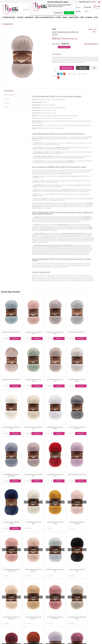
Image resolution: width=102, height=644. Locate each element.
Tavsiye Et (74, 74)
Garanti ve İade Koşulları (9, 601)
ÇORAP (65, 18)
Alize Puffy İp (36, 275)
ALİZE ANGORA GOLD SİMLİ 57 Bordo (76, 485)
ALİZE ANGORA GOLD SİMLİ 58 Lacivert (76, 405)
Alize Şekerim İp (84, 275)
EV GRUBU (89, 18)
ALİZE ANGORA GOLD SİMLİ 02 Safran (9, 445)
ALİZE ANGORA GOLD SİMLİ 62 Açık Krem (43, 365)
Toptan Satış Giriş (57, 588)
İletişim (29, 591)
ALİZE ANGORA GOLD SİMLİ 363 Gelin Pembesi (43, 445)
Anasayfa (30, 588)
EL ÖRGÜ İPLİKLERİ (9, 18)
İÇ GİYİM (58, 18)
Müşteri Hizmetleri (32, 605)
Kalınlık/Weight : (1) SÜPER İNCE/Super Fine (65, 39)
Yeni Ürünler (30, 594)
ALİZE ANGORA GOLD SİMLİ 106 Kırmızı (43, 405)
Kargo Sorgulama (7, 608)
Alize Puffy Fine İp (67, 279)
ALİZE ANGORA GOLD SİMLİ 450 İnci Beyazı (76, 525)
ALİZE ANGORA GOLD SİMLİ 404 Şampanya (59, 445)
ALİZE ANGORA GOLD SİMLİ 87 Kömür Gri (93, 365)
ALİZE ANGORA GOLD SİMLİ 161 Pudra (26, 325)
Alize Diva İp (43, 275)
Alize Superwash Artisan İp (41, 280)
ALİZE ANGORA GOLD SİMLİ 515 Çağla (93, 325)
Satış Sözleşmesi (7, 598)
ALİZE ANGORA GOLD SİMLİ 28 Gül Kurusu (26, 525)
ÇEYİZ (96, 18)
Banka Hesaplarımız (33, 598)
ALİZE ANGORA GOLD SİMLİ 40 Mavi (59, 525)
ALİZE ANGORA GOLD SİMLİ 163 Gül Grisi (26, 405)
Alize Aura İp (61, 277)
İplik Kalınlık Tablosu (91, 44)
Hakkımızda (5, 588)
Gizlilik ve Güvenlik (7, 605)
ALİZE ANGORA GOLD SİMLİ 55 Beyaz (76, 365)
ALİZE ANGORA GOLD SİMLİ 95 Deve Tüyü (26, 485)
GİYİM (82, 18)
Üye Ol (86, 11)
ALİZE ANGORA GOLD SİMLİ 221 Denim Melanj (9, 405)
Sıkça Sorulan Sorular (34, 611)
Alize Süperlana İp (70, 277)
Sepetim (30, 608)
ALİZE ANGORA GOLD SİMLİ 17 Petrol (43, 525)
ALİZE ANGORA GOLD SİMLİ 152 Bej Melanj (59, 485)
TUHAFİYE (20, 18)
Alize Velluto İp (43, 277)
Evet (69, 13)
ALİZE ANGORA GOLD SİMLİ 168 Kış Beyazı (43, 325)
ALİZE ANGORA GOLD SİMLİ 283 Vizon (93, 525)
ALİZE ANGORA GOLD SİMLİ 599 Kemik (26, 365)
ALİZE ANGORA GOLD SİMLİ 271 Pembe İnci (26, 445)
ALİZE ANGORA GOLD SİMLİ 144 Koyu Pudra (43, 485)
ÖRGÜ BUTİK (9, 25)
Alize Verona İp (75, 275)
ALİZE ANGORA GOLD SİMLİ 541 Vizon (9, 365)
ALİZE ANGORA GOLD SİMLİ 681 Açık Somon (9, 485)
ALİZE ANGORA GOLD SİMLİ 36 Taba (93, 485)
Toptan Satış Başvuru (59, 591)
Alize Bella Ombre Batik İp (44, 279)
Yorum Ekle (95, 30)
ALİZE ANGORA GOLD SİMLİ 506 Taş (76, 325)
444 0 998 (76, 550)
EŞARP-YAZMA (74, 18)
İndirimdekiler (31, 601)
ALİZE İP (36, 272)
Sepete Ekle (67, 68)
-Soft (41, 642)
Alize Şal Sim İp (64, 280)
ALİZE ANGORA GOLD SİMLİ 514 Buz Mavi (76, 445)
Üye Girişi (87, 7)
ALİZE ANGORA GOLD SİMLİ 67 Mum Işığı (59, 365)
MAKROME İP (29, 18)
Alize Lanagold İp (54, 280)
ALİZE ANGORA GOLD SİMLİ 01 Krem (93, 405)
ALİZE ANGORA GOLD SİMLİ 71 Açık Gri (9, 525)
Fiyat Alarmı (84, 74)
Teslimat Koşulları (7, 591)
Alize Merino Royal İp (74, 280)
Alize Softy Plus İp (78, 279)
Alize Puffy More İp (57, 279)
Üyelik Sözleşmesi (7, 594)
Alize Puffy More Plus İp (87, 280)
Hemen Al (83, 68)
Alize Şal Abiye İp (81, 277)
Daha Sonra (58, 13)
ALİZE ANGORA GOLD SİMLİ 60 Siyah (93, 445)
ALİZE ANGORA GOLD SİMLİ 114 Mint (9, 325)
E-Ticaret (45, 642)
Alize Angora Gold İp (53, 275)
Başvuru (77, 7)
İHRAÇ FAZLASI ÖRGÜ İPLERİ (44, 18)
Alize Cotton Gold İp (64, 275)
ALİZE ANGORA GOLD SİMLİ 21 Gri (59, 325)
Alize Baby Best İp (52, 277)
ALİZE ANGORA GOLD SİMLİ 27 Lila (59, 405)
